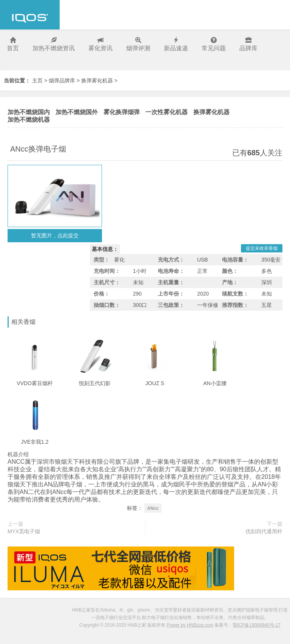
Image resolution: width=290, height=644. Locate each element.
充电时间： (107, 271)
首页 (13, 44)
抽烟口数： (107, 305)
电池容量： (235, 260)
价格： (102, 294)
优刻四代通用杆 (264, 531)
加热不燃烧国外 (77, 112)
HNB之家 (30, 15)
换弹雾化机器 (97, 80)
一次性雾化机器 (167, 112)
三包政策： (171, 305)
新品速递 (176, 44)
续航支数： (235, 294)
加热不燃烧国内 (29, 112)
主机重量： (171, 282)
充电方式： (171, 260)
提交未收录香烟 (262, 248)
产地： (230, 282)
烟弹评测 (138, 44)
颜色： (230, 271)
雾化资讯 (100, 44)
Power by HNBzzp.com (190, 625)
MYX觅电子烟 (24, 531)
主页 (37, 80)
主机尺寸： (107, 282)
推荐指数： (235, 305)
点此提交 (68, 235)
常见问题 (214, 44)
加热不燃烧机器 (29, 120)
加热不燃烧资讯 (54, 44)
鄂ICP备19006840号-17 (257, 625)
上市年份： (171, 294)
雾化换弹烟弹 (122, 112)
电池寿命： (171, 271)
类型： (102, 260)
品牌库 (248, 44)
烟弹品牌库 (62, 80)
